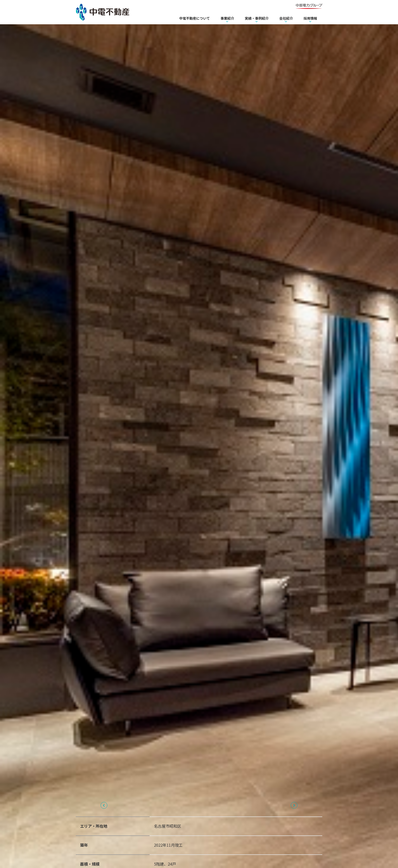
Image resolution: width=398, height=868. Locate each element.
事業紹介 (227, 18)
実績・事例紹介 (257, 18)
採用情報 (310, 18)
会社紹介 (286, 18)
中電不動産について (195, 18)
